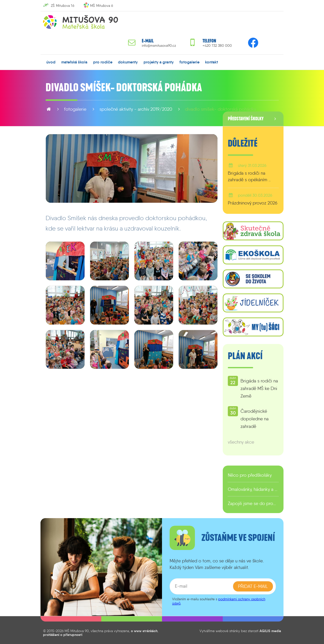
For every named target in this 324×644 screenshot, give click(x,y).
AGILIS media (270, 631)
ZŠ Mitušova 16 (63, 6)
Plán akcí (245, 356)
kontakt (211, 62)
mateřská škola (74, 62)
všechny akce (241, 442)
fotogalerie (189, 62)
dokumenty (128, 62)
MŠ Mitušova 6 (102, 6)
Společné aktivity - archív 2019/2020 (136, 109)
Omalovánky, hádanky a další (253, 489)
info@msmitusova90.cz (159, 46)
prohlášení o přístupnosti (63, 634)
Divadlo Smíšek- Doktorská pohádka (221, 109)
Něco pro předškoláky (250, 475)
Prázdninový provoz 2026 (253, 203)
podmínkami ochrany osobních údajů (219, 601)
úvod (51, 62)
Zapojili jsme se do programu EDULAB (253, 503)
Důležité (243, 144)
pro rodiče (103, 62)
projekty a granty (159, 62)
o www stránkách (144, 631)
